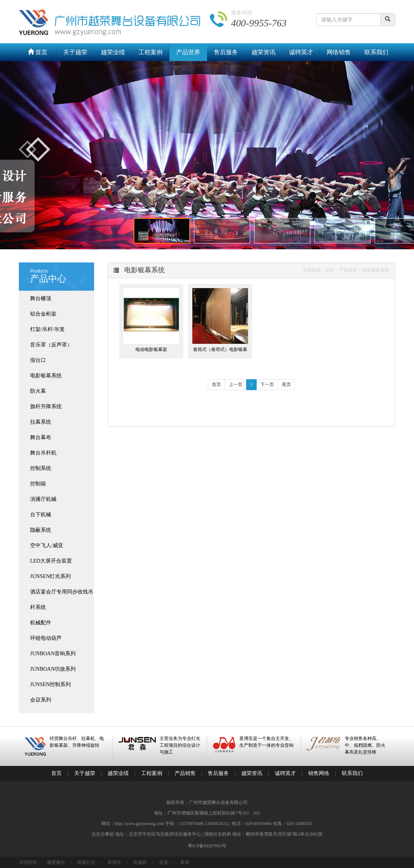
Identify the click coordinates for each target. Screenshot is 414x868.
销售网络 (319, 773)
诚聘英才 (301, 52)
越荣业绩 (113, 52)
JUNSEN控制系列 (50, 684)
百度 (164, 862)
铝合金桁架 (43, 314)
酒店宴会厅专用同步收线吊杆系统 (62, 600)
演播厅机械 (43, 499)
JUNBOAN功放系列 (53, 669)
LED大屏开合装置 (51, 561)
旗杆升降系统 (46, 407)
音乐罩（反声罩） (51, 345)
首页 (38, 52)
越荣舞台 (56, 862)
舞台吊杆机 (43, 453)
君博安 (114, 862)
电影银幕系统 (46, 376)
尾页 (286, 384)
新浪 (185, 862)
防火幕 (38, 391)
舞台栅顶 (41, 298)
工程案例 (151, 52)
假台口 (38, 360)
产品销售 (185, 773)
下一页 (267, 384)
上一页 (236, 384)
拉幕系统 (41, 422)
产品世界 (188, 52)
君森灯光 (86, 862)
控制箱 (38, 484)
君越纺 (140, 862)
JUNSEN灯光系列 (50, 576)
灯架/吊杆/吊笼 (47, 329)
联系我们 (376, 52)
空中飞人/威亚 (47, 545)
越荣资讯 (263, 52)
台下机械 (41, 515)
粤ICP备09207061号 (207, 846)
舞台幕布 (41, 437)
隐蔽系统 (41, 530)
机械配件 (41, 623)
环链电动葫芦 (46, 638)
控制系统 (41, 468)
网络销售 (339, 52)
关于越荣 (75, 52)
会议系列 (41, 700)
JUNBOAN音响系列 (53, 654)
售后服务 (226, 52)
